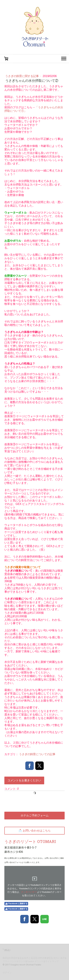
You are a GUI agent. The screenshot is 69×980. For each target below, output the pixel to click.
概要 (5, 958)
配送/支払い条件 (57, 958)
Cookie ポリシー (35, 961)
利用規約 (13, 958)
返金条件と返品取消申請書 (33, 958)
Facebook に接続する (16, 904)
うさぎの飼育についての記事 (37, 754)
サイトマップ (52, 961)
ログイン (7, 973)
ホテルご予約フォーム (35, 815)
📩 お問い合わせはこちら (35, 831)
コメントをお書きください (24, 780)
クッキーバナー (29, 892)
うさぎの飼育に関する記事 (22, 76)
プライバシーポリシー (14, 961)
